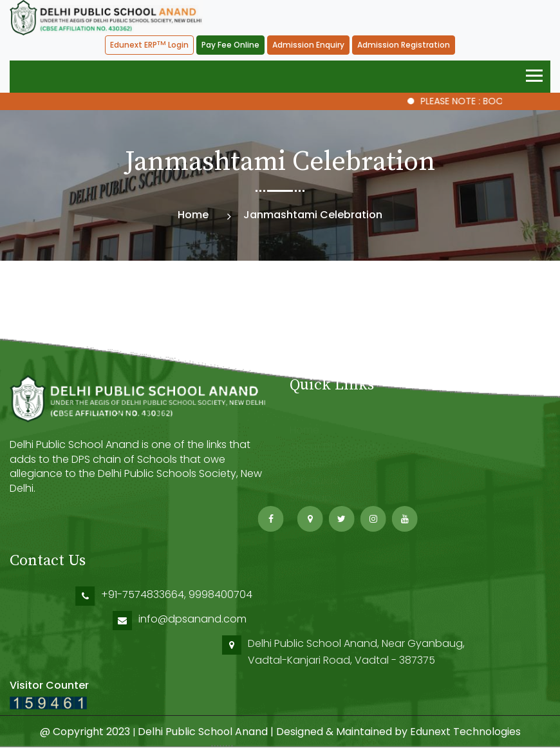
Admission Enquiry (308, 45)
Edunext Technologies (465, 732)
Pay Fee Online (230, 45)
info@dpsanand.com (345, 619)
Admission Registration (404, 45)
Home (193, 215)
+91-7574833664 (298, 594)
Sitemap (311, 493)
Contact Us (318, 459)
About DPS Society (336, 443)
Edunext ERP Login (149, 45)
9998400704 (376, 594)
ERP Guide (314, 477)
